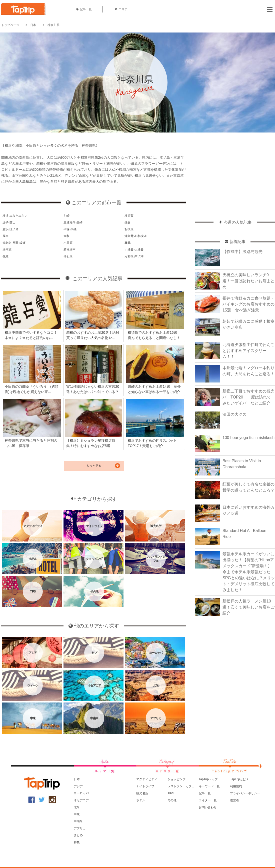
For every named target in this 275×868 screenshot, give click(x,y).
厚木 (5, 236)
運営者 (234, 800)
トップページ (10, 25)
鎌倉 (127, 222)
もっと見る (94, 466)
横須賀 (129, 216)
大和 (66, 236)
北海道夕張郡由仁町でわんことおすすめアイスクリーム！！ (248, 351)
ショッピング (176, 779)
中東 (77, 814)
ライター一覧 (208, 800)
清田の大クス (234, 414)
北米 (77, 807)
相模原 (129, 229)
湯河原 (7, 249)
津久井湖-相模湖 (135, 236)
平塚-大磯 (70, 229)
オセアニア (81, 800)
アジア (78, 786)
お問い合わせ (208, 807)
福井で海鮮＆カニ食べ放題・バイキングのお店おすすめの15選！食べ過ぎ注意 (248, 304)
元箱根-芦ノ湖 (134, 256)
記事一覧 (84, 9)
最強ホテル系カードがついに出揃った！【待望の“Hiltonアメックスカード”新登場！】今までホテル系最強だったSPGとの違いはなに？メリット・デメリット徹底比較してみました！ (249, 572)
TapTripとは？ (239, 779)
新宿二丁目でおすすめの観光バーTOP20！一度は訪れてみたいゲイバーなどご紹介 (248, 397)
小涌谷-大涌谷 (134, 249)
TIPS (171, 793)
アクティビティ (147, 779)
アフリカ (80, 828)
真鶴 (127, 243)
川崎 (66, 216)
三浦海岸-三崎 (73, 222)
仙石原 (68, 256)
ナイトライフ (145, 786)
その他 (172, 800)
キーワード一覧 (209, 786)
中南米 (78, 821)
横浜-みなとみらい (15, 216)
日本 (33, 25)
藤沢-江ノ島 (10, 229)
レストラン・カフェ (181, 786)
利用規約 (236, 786)
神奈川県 (53, 25)
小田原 (68, 243)
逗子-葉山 (9, 222)
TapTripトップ (208, 779)
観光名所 (142, 793)
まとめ (78, 835)
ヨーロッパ (81, 793)
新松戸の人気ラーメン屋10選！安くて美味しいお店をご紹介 (248, 607)
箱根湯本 (69, 249)
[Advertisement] (235, 174)
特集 (77, 842)
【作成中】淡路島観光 (242, 252)
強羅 (5, 256)
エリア (121, 9)
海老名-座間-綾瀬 (14, 243)
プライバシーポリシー (245, 793)
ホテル (141, 800)
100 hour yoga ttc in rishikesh (248, 438)
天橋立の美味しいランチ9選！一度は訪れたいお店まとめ (248, 281)
